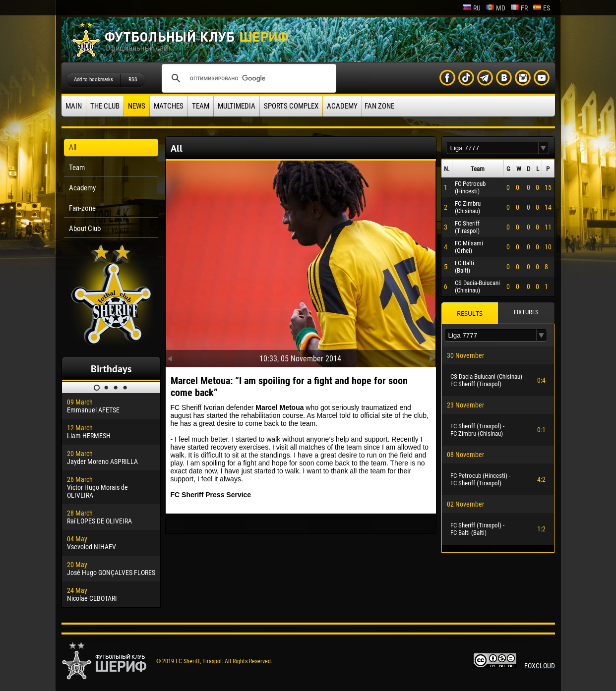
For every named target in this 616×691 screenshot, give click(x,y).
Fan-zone (82, 208)
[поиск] (247, 78)
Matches (169, 106)
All (73, 147)
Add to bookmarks (93, 80)
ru (472, 8)
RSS (133, 80)
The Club (105, 106)
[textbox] (493, 148)
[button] (544, 148)
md (495, 8)
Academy (342, 106)
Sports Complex (291, 106)
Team (201, 106)
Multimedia (237, 106)
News (137, 106)
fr (519, 8)
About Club (85, 229)
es (541, 8)
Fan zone (379, 106)
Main (74, 106)
